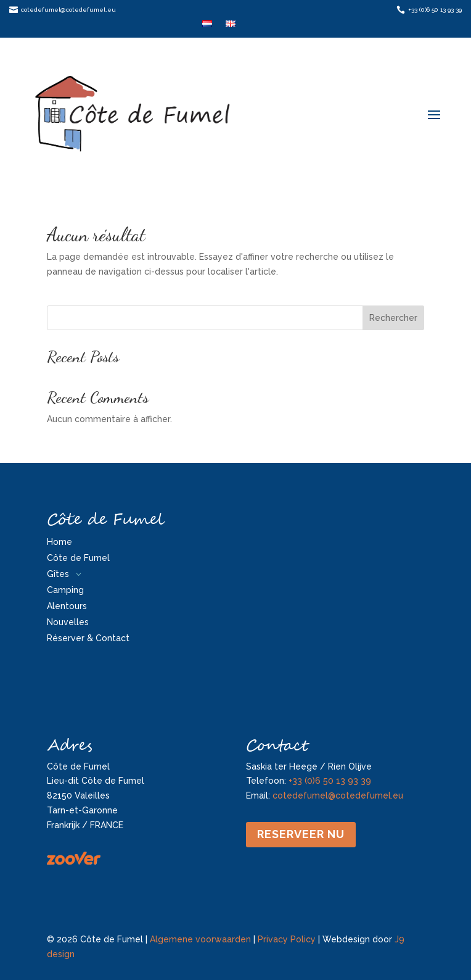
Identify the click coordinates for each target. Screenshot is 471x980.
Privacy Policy (287, 939)
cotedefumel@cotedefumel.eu (338, 795)
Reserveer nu (301, 834)
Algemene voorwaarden (200, 939)
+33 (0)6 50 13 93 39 (330, 781)
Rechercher (393, 318)
